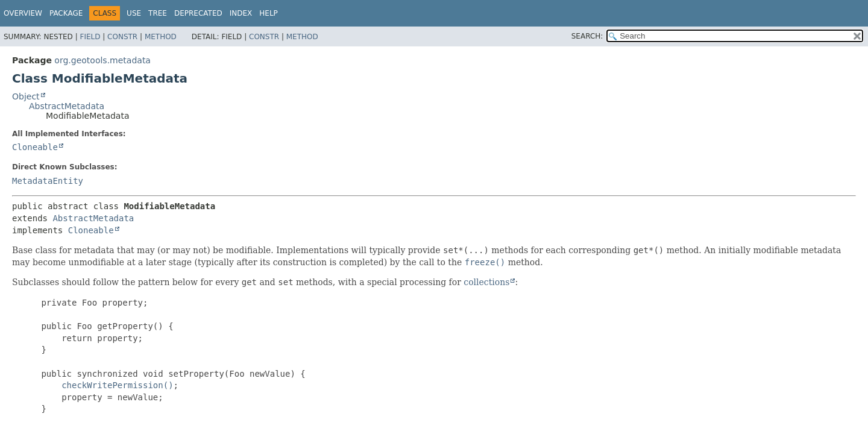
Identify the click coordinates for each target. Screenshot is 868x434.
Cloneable (35, 147)
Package (66, 13)
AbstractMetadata (67, 106)
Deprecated (198, 13)
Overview (23, 13)
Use (134, 13)
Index (241, 13)
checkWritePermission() (117, 385)
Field (90, 37)
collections (486, 282)
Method (161, 37)
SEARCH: (587, 36)
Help (269, 13)
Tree (158, 13)
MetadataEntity (48, 181)
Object (26, 96)
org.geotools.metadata (102, 60)
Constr (122, 37)
